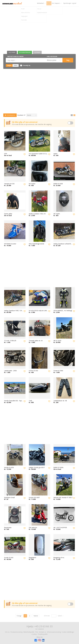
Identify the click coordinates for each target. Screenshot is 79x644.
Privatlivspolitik (43, 634)
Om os (7, 632)
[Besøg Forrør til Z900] (64, 358)
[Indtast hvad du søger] (25, 60)
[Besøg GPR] (15, 141)
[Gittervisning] (74, 115)
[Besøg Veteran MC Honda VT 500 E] (64, 485)
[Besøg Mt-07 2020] (64, 328)
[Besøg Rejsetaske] (15, 515)
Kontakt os (42, 632)
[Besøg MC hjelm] (64, 201)
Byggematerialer (25, 52)
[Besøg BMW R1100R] (64, 171)
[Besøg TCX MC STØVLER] (15, 328)
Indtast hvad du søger (15, 57)
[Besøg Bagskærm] (39, 545)
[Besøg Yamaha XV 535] (15, 171)
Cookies (34, 634)
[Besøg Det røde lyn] (39, 515)
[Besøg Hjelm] (64, 141)
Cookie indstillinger (68, 632)
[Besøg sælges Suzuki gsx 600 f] (39, 455)
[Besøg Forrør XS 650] (39, 358)
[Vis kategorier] (10, 115)
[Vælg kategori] (54, 60)
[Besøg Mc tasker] (39, 171)
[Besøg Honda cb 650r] (15, 455)
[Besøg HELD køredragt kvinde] (39, 231)
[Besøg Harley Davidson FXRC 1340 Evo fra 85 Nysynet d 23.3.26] (15, 298)
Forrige (19, 616)
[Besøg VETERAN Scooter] (15, 231)
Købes (16, 65)
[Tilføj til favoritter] (25, 154)
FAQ (37, 632)
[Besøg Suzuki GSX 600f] (39, 485)
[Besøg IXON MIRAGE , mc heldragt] (64, 298)
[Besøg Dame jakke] (15, 201)
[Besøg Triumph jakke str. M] (39, 328)
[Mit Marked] (38, 3)
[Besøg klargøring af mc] (64, 545)
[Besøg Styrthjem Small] (15, 485)
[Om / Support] (55, 3)
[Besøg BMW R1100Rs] (64, 455)
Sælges (9, 65)
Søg (68, 60)
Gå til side (47, 616)
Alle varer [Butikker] (12, 52)
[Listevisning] (72, 115)
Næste (36, 616)
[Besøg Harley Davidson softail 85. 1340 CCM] (64, 231)
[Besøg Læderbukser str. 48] (64, 388)
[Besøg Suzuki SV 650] (15, 545)
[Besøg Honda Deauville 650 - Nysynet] (15, 388)
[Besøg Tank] (39, 388)
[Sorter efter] (32, 115)
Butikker (37, 52)
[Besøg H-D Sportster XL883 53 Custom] (39, 141)
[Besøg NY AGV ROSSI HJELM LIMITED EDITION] (39, 298)
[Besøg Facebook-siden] (36, 640)
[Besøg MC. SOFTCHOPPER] (64, 515)
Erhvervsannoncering (54, 632)
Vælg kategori (52, 57)
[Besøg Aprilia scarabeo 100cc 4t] (39, 201)
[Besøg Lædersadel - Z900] (15, 358)
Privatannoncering (16, 632)
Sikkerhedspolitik (29, 632)
